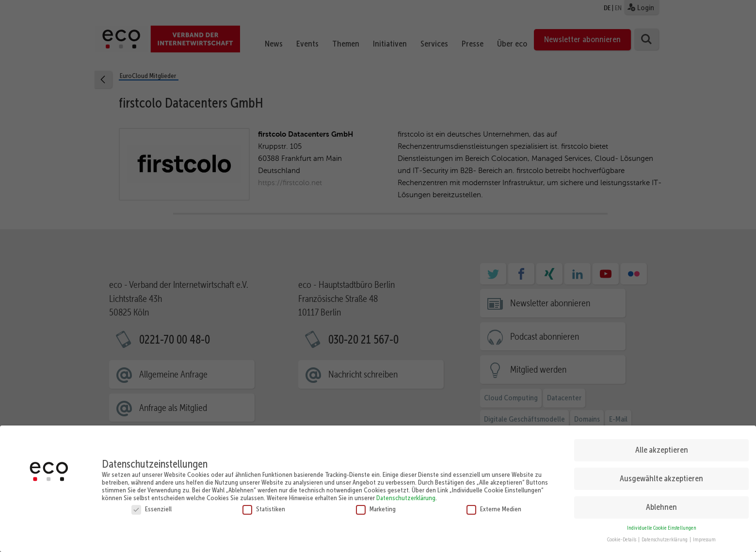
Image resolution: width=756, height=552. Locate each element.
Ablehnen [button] (661, 505)
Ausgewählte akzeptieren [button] (661, 476)
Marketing (376, 506)
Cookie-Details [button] (622, 538)
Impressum (704, 538)
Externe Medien (494, 506)
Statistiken (264, 506)
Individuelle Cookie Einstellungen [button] (662, 526)
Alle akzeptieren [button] (662, 448)
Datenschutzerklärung (406, 495)
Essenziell (152, 506)
